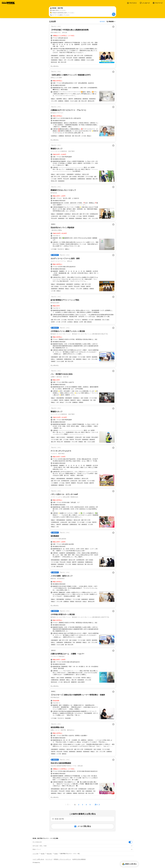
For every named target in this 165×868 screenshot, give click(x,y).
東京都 (43, 854)
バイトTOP (36, 854)
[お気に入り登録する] (113, 27)
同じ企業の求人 (55, 66)
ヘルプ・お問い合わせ (38, 859)
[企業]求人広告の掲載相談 (79, 859)
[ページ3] (82, 805)
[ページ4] (86, 805)
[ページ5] (90, 805)
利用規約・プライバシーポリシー (62, 859)
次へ (96, 805)
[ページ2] (79, 805)
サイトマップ (49, 859)
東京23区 (49, 854)
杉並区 (56, 854)
